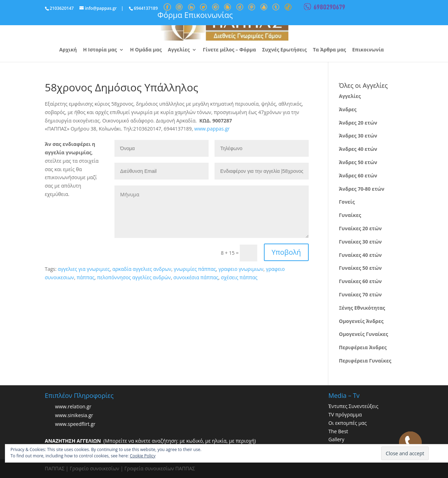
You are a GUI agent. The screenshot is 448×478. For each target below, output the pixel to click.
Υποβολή (286, 252)
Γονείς (347, 202)
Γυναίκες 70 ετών (360, 294)
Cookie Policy (143, 456)
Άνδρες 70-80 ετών (362, 189)
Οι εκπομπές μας (348, 423)
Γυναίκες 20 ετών (360, 228)
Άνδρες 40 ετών (358, 149)
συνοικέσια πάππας (196, 277)
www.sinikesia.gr (74, 415)
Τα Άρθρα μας (330, 50)
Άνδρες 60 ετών (358, 175)
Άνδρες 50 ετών (358, 162)
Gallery (336, 439)
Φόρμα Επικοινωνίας (195, 15)
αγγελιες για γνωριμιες (84, 269)
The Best (338, 431)
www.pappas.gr (212, 129)
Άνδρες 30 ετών (358, 136)
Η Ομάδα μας (146, 50)
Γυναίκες (350, 215)
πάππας (86, 277)
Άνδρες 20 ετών (358, 123)
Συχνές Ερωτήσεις (284, 50)
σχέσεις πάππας (239, 277)
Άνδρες (348, 109)
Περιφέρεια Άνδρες (363, 347)
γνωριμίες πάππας (195, 269)
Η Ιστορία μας (100, 50)
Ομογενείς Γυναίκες (363, 334)
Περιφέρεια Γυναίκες (365, 361)
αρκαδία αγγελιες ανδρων (142, 269)
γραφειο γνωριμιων (241, 269)
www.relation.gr (73, 406)
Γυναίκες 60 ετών (360, 281)
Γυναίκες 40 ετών (360, 255)
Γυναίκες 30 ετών (360, 242)
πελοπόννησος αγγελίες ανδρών (134, 277)
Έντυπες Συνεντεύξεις (353, 406)
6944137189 (146, 8)
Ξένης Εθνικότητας (362, 308)
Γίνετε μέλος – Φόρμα (230, 50)
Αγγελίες (179, 50)
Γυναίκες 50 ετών (360, 268)
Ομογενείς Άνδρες (361, 321)
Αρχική (68, 50)
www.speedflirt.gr (75, 424)
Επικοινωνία (368, 50)
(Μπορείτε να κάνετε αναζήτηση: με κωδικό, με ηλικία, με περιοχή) (150, 441)
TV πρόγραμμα (345, 414)
